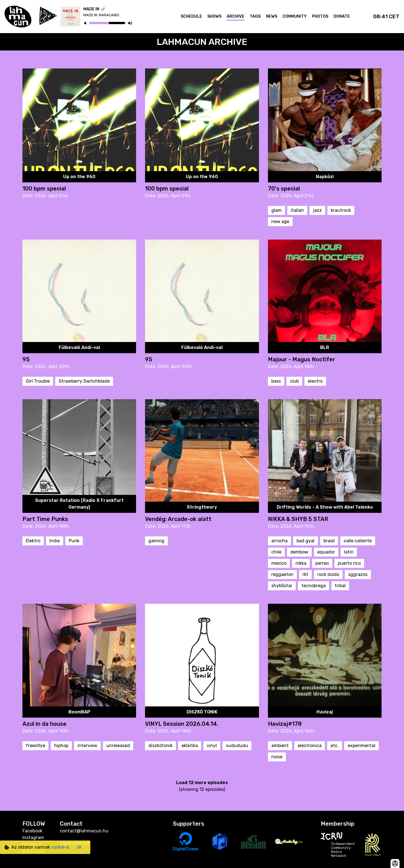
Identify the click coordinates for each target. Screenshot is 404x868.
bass (276, 381)
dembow (299, 552)
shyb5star (282, 586)
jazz (317, 210)
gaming (156, 541)
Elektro (33, 541)
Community (295, 16)
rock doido (328, 574)
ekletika (190, 746)
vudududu (237, 746)
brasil (329, 541)
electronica (310, 746)
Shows (214, 16)
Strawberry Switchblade (84, 381)
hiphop (61, 746)
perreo (322, 563)
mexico (279, 563)
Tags (255, 16)
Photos (320, 16)
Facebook (32, 831)
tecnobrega (314, 586)
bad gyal (306, 541)
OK (79, 847)
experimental (361, 746)
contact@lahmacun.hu (84, 831)
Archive (236, 16)
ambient (280, 746)
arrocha (279, 541)
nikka (301, 563)
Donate (342, 16)
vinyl (212, 746)
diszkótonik (160, 746)
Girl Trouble (38, 381)
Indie (55, 541)
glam (276, 210)
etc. (335, 746)
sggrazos (358, 574)
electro (315, 381)
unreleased (118, 746)
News (272, 16)
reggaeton (282, 574)
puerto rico (349, 563)
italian (297, 210)
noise (277, 757)
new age (280, 221)
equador (326, 552)
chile (276, 552)
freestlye (35, 746)
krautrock (341, 210)
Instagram (33, 838)
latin (349, 552)
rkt (305, 574)
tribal (340, 586)
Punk (74, 541)
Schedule (191, 16)
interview (87, 746)
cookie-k (60, 847)
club (294, 381)
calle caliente (358, 541)
